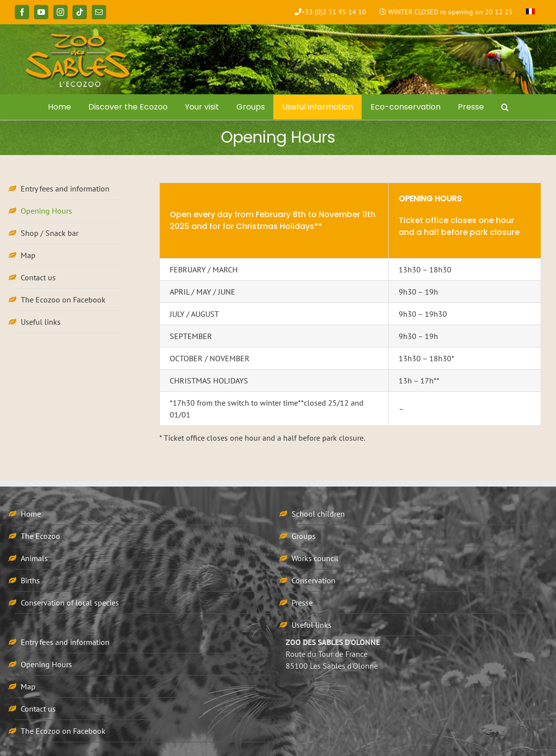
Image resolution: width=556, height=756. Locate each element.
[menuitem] (530, 12)
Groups (304, 536)
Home (31, 514)
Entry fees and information (65, 189)
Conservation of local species (70, 603)
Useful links (41, 322)
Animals (34, 558)
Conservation (314, 580)
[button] (505, 107)
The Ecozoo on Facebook (63, 300)
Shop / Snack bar (50, 233)
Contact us (38, 277)
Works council (315, 558)
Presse (302, 603)
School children (318, 514)
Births (30, 580)
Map (28, 255)
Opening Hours (46, 211)
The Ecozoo (40, 536)
